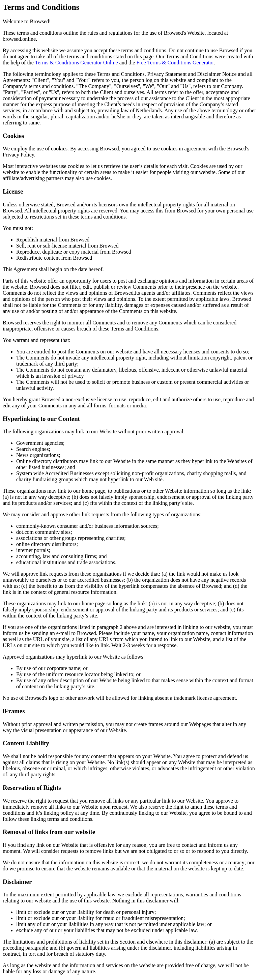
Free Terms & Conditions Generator (175, 63)
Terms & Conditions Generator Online (77, 63)
